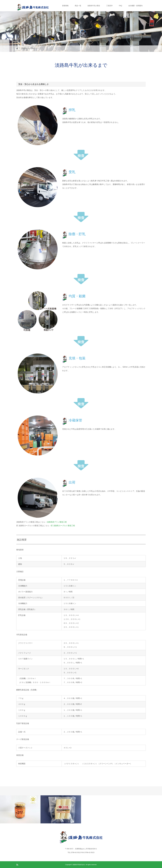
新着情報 (65, 6)
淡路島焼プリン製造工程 (57, 522)
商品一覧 (78, 6)
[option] (20, 809)
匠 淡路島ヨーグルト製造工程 (63, 526)
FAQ (120, 6)
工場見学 (109, 6)
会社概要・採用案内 (135, 6)
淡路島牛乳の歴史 (94, 6)
